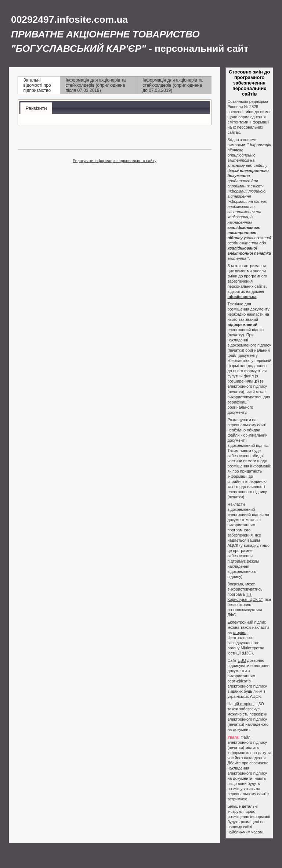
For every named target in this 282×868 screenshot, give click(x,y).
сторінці (240, 632)
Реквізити (36, 108)
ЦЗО (247, 653)
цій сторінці (244, 704)
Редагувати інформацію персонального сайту (115, 161)
